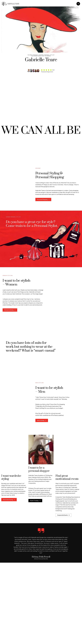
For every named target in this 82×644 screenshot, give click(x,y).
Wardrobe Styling (8, 623)
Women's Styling (40, 618)
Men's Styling (39, 621)
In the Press (69, 623)
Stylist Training (39, 623)
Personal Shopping (8, 618)
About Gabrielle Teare (73, 618)
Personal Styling (8, 621)
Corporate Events (71, 621)
